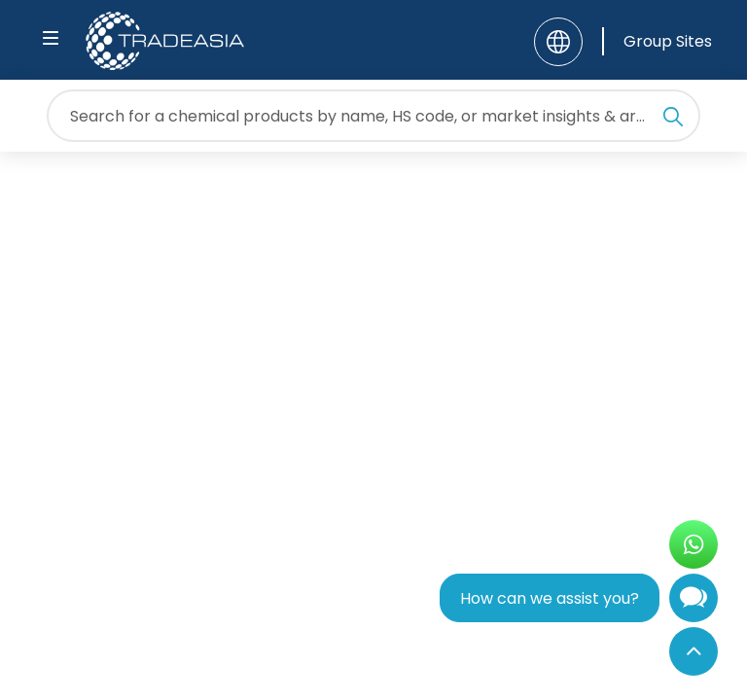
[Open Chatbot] (694, 602)
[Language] (558, 42)
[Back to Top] (694, 651)
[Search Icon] (673, 120)
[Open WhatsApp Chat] (694, 544)
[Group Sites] (657, 41)
